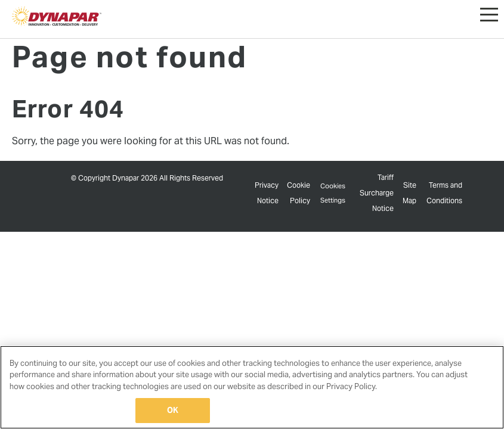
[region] (252, 387)
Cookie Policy (298, 194)
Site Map (410, 194)
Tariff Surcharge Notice (378, 194)
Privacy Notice (267, 194)
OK (173, 410)
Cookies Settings (333, 194)
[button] (489, 12)
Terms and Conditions (444, 194)
